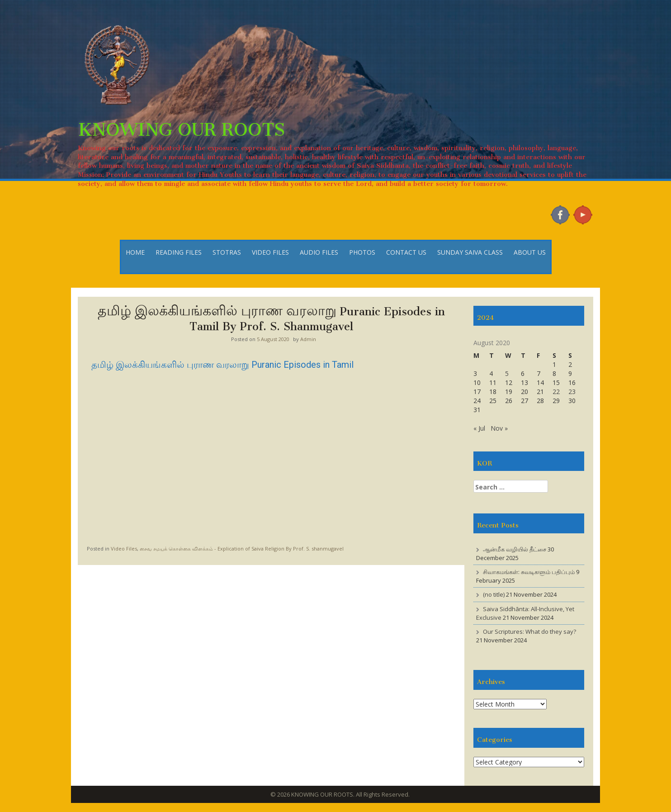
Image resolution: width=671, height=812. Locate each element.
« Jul (479, 428)
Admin (308, 339)
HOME (135, 252)
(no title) (494, 594)
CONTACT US (406, 252)
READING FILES (179, 252)
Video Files (124, 548)
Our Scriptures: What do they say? (529, 632)
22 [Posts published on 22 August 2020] (556, 392)
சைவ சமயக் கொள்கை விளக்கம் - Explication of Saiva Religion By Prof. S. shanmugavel (242, 548)
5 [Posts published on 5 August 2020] (507, 373)
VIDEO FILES (270, 252)
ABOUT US (530, 252)
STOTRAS (227, 252)
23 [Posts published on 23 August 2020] (572, 392)
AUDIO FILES (319, 252)
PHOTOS (362, 252)
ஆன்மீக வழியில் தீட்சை (515, 549)
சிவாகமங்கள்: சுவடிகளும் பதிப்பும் (529, 572)
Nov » (499, 428)
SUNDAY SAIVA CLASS (470, 252)
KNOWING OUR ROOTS (181, 125)
